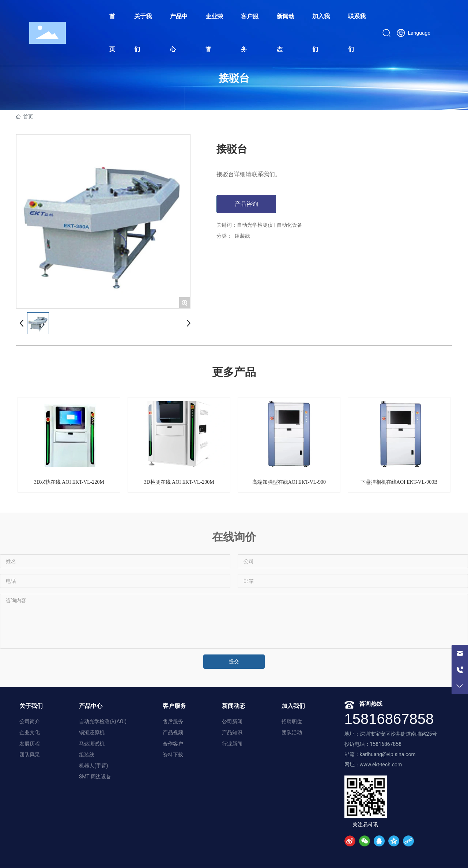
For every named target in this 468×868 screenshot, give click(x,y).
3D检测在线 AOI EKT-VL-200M (179, 482)
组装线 (242, 236)
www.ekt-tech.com (381, 765)
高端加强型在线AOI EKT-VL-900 (289, 482)
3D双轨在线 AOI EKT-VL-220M (69, 482)
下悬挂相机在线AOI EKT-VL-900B (399, 482)
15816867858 (389, 719)
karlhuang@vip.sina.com (388, 754)
